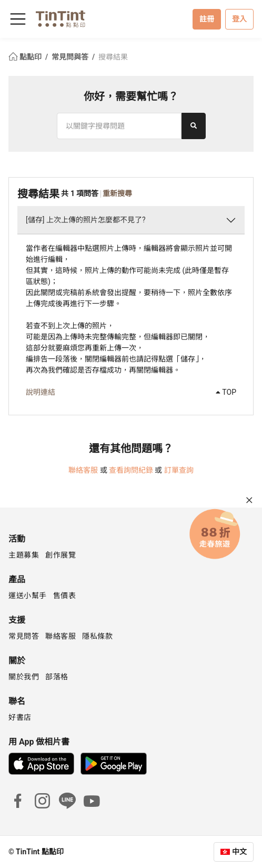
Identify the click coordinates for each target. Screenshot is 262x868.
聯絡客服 (83, 470)
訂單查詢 (179, 470)
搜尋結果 (113, 57)
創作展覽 (61, 555)
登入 (239, 19)
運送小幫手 (28, 596)
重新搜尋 (117, 193)
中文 (239, 852)
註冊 (207, 19)
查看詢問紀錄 (131, 470)
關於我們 (24, 677)
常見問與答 (71, 57)
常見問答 (24, 636)
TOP (226, 392)
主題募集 (24, 555)
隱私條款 (97, 636)
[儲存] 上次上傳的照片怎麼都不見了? (86, 220)
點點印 (26, 57)
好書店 (20, 717)
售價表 (65, 596)
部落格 (57, 677)
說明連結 (41, 392)
